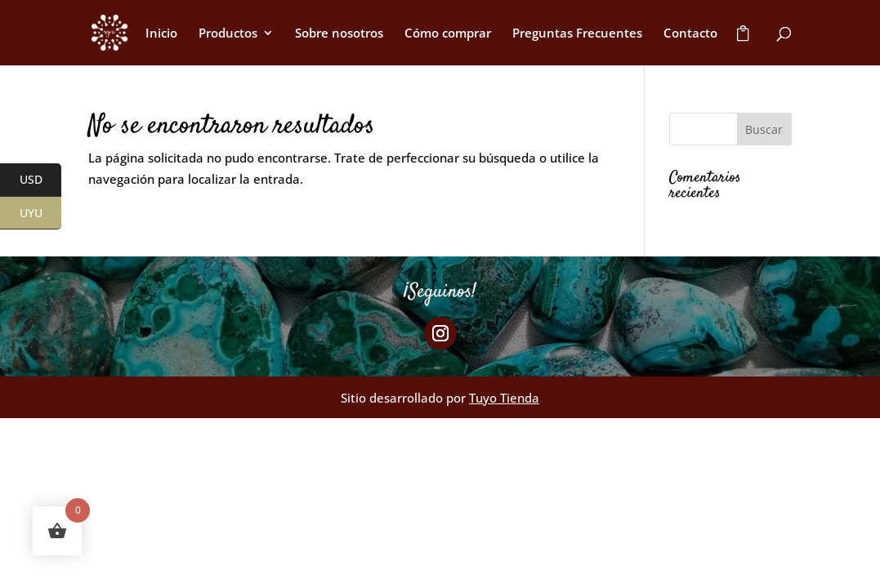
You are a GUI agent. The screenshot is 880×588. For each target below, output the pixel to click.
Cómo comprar (448, 34)
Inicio (161, 34)
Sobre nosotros (339, 34)
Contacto (690, 34)
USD (41, 180)
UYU (41, 213)
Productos (228, 34)
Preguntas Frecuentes (577, 34)
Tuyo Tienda (504, 398)
